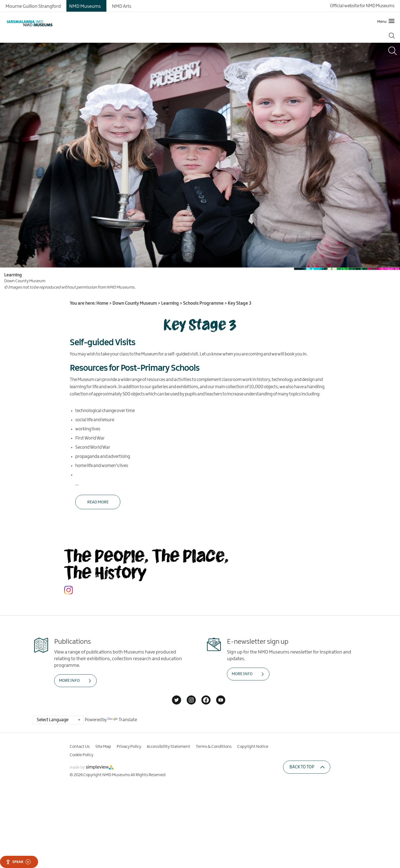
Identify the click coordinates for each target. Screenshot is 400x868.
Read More (98, 502)
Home (102, 303)
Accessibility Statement (168, 747)
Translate (122, 720)
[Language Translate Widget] (58, 720)
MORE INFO (69, 681)
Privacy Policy (129, 747)
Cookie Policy (82, 755)
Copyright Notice (253, 747)
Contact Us (80, 747)
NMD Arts (122, 6)
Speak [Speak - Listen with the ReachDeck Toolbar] (18, 862)
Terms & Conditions (214, 747)
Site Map (103, 747)
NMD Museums (85, 6)
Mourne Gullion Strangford (33, 6)
